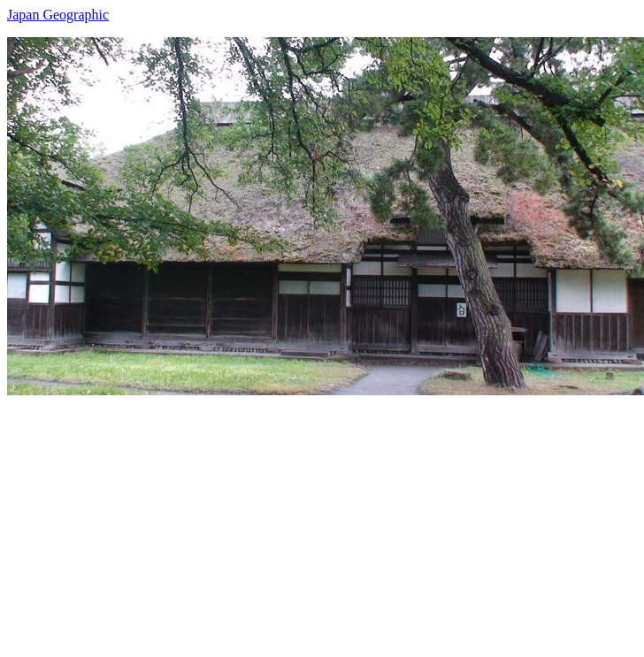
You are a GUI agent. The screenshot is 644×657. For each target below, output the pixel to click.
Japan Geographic (58, 15)
